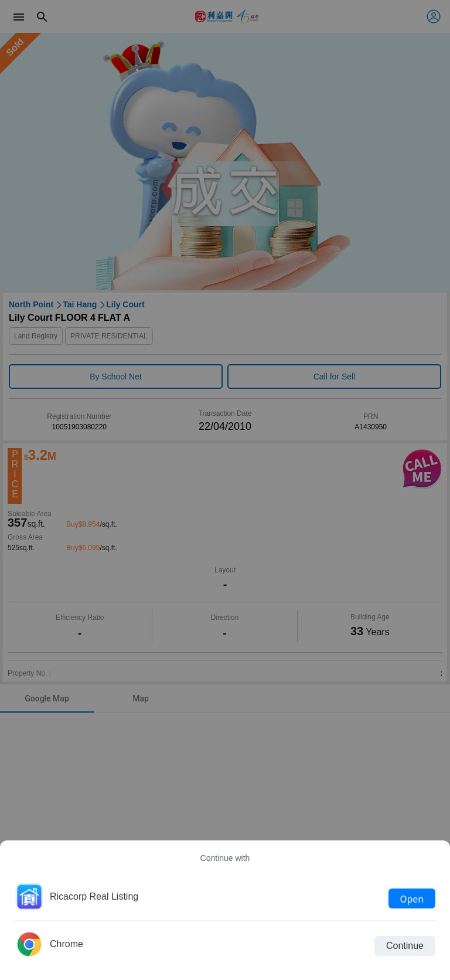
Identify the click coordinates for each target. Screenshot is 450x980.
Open (412, 898)
